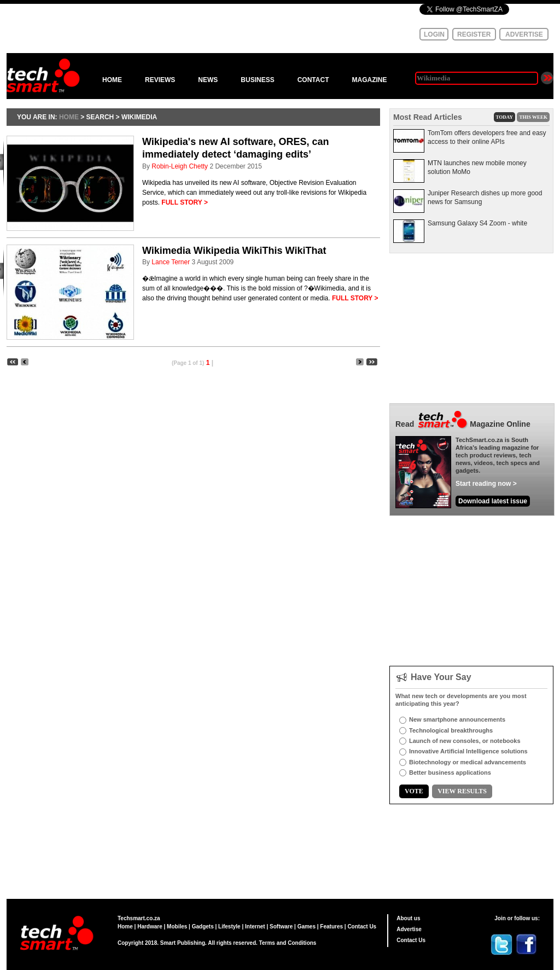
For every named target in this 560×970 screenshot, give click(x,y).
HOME (112, 80)
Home (125, 927)
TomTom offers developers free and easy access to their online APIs (487, 137)
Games (307, 927)
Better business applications (450, 772)
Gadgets (203, 927)
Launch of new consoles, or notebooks (465, 741)
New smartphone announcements (457, 719)
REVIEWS (160, 80)
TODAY (505, 117)
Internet (255, 927)
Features (331, 927)
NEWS (208, 80)
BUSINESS (257, 80)
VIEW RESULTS (462, 791)
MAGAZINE (369, 80)
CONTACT (313, 80)
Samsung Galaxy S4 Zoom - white (477, 223)
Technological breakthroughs (451, 730)
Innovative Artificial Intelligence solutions (468, 751)
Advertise (409, 929)
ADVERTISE (524, 34)
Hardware (150, 927)
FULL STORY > (185, 202)
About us (408, 918)
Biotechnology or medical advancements (468, 762)
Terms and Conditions (288, 943)
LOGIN (434, 34)
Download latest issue (493, 501)
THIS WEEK (533, 117)
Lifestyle (229, 927)
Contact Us (362, 927)
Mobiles (177, 927)
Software (281, 927)
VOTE (414, 791)
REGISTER (474, 34)
